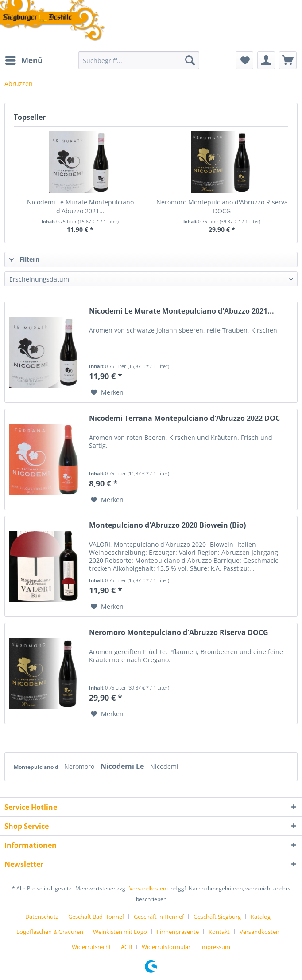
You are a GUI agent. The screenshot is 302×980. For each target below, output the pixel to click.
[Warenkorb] (288, 60)
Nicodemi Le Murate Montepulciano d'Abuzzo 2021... (80, 206)
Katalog (261, 917)
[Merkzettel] (244, 60)
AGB (126, 947)
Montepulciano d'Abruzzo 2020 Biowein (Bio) (167, 525)
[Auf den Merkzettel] (107, 392)
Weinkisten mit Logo (120, 932)
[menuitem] (23, 60)
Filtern (24, 259)
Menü (24, 59)
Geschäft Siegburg (217, 917)
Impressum (215, 947)
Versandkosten (148, 888)
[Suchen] (190, 60)
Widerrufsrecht (91, 947)
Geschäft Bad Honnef (96, 917)
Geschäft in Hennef (159, 917)
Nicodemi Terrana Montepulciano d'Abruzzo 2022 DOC (184, 418)
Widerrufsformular (166, 947)
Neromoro (80, 766)
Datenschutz (42, 917)
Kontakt (219, 932)
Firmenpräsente (178, 932)
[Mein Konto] (266, 60)
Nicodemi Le (123, 766)
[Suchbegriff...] (139, 60)
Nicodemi (164, 766)
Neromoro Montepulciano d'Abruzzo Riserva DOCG (222, 206)
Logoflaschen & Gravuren (50, 932)
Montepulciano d (37, 767)
